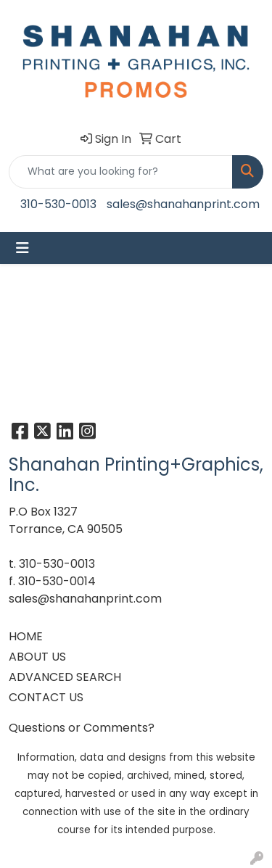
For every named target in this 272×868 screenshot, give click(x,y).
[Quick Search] (121, 172)
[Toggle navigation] (22, 248)
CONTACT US (46, 697)
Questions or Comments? (82, 728)
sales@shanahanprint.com (183, 204)
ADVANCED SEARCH (65, 677)
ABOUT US (37, 657)
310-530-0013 (58, 204)
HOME (26, 636)
